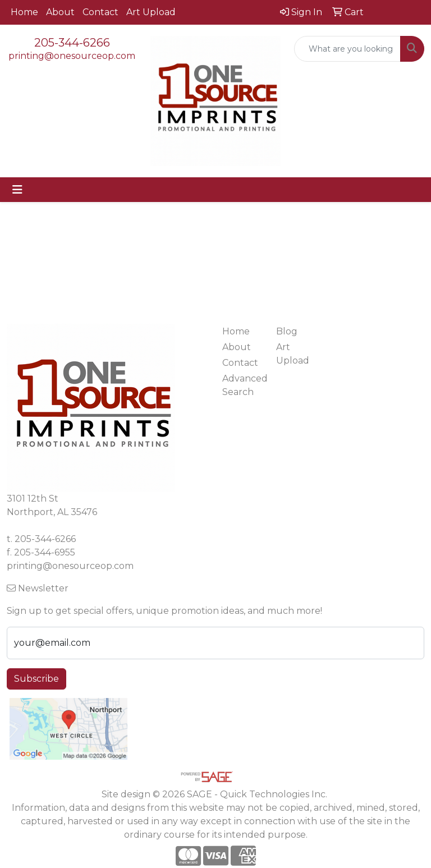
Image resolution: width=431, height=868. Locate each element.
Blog (287, 331)
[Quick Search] (347, 49)
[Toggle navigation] (17, 190)
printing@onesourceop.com (72, 56)
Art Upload (151, 12)
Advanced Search (242, 385)
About (60, 12)
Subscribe (36, 679)
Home (24, 12)
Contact (100, 12)
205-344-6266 (72, 43)
